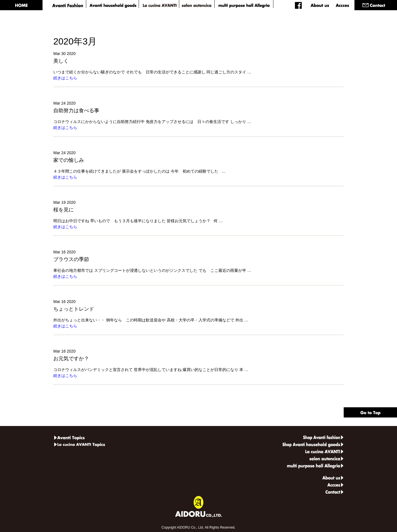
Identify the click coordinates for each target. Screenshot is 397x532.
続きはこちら (65, 78)
